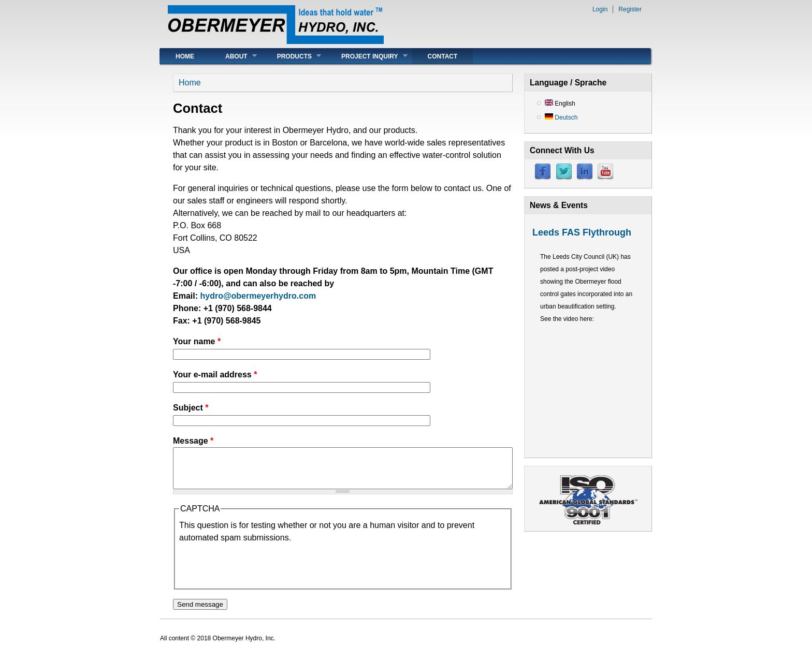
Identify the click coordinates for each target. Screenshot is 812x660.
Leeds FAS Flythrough (582, 232)
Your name (197, 341)
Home (185, 56)
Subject (191, 408)
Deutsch (561, 118)
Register (630, 9)
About (233, 56)
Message (193, 441)
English (560, 104)
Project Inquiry (367, 56)
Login (600, 9)
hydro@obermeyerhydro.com (258, 296)
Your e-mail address (215, 375)
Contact (443, 56)
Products (291, 56)
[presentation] (258, 572)
